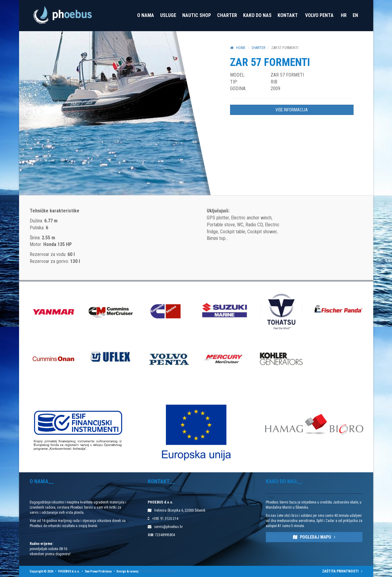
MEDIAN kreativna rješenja (157, 571)
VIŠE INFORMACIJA (292, 110)
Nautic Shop (197, 15)
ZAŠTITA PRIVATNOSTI (342, 571)
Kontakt (288, 15)
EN (355, 15)
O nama (146, 15)
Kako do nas (257, 15)
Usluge (168, 15)
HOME (238, 48)
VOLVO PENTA (319, 15)
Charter (227, 15)
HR (344, 15)
